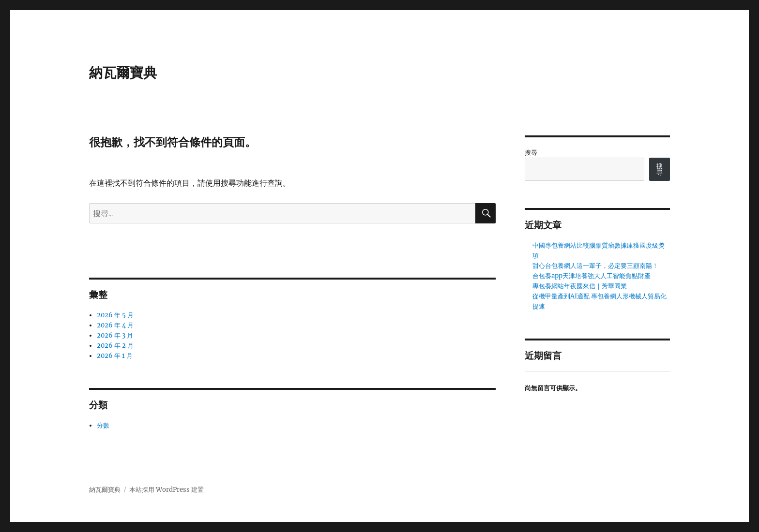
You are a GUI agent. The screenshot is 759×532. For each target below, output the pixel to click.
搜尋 (531, 153)
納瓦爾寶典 (123, 73)
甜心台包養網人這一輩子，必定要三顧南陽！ (595, 266)
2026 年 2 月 (115, 346)
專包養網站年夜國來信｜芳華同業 (580, 286)
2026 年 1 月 (115, 356)
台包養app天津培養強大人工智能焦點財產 (592, 276)
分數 (103, 425)
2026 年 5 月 (115, 315)
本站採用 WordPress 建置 (167, 490)
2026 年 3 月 (115, 335)
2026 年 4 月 (115, 325)
